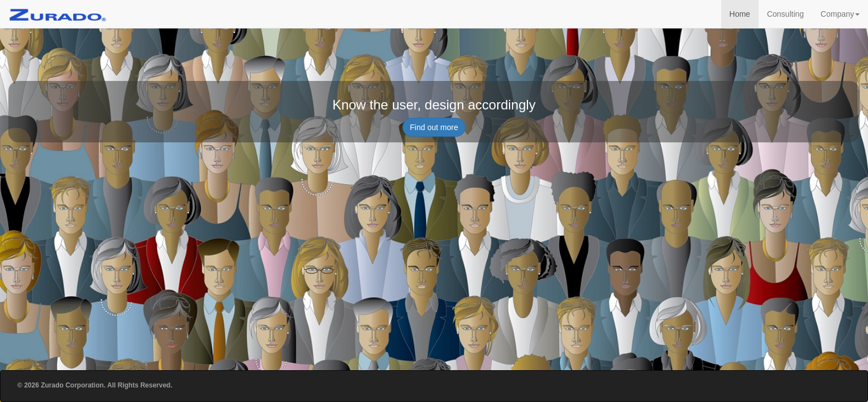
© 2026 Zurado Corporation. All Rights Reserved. (95, 385)
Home (740, 14)
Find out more (434, 127)
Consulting (785, 14)
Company (840, 14)
